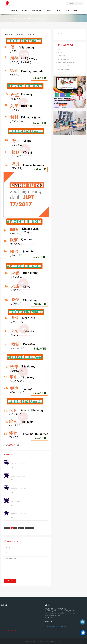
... (23, 528)
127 (27, 528)
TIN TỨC (59, 11)
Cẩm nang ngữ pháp (63, 69)
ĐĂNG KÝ (50, 11)
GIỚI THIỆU (25, 11)
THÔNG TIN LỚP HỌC (37, 11)
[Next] (32, 528)
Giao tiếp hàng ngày (63, 59)
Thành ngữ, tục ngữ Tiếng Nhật (66, 62)
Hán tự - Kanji (61, 56)
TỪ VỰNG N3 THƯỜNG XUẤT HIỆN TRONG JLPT (32, 18)
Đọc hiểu (59, 52)
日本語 (67, 11)
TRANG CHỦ (14, 11)
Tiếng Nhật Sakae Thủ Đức (57, 626)
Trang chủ (4, 18)
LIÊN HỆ (75, 11)
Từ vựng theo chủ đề (13, 18)
